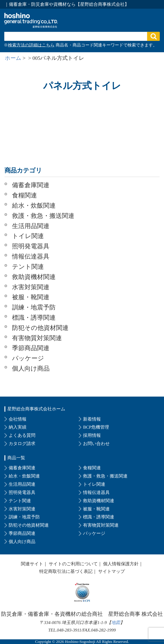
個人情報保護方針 (121, 564)
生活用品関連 (31, 226)
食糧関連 (24, 195)
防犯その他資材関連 (40, 328)
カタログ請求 (22, 443)
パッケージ (28, 358)
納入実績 (18, 427)
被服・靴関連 (31, 297)
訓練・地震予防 (34, 307)
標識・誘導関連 (34, 318)
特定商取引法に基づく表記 (66, 571)
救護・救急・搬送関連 (43, 216)
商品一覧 (16, 458)
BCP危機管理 (96, 427)
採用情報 (92, 435)
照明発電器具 (31, 246)
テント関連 (28, 267)
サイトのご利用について (73, 564)
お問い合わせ (96, 443)
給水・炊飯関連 (34, 206)
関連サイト (32, 564)
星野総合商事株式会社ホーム (36, 409)
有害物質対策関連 (37, 338)
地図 (116, 622)
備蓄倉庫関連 (31, 185)
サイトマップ (111, 571)
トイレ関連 (28, 236)
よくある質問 (22, 435)
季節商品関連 (31, 348)
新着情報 (92, 419)
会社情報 (18, 419)
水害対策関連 (31, 287)
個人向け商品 (31, 368)
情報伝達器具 (31, 256)
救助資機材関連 (34, 277)
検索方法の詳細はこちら (31, 45)
